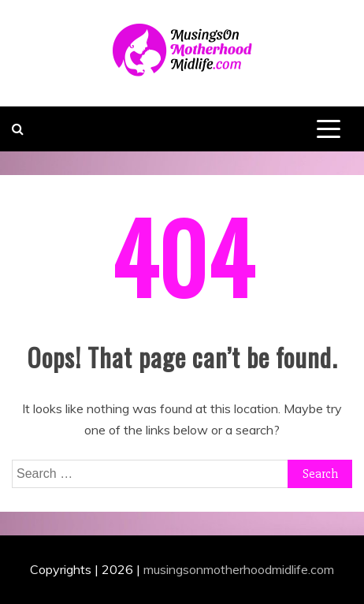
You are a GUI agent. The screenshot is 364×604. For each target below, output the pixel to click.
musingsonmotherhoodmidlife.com (239, 569)
